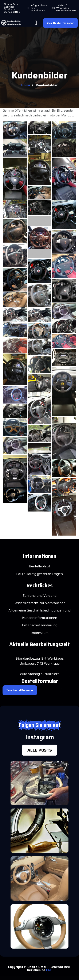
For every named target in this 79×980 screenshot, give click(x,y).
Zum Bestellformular (60, 23)
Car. (49, 970)
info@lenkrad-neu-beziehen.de (39, 8)
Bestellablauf (39, 566)
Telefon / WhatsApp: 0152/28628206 (66, 8)
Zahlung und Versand (39, 596)
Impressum (40, 633)
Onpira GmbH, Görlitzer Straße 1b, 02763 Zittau (12, 8)
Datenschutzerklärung (40, 625)
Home (26, 85)
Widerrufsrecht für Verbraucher (40, 603)
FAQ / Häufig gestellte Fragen (39, 574)
